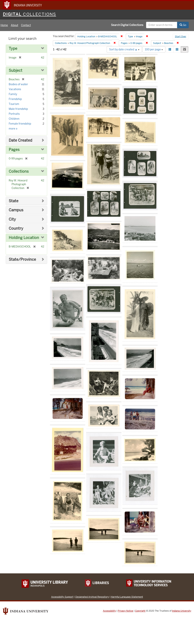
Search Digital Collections (127, 25)
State (14, 201)
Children (14, 119)
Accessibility (109, 611)
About (14, 25)
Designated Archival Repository (92, 597)
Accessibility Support (62, 597)
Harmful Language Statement (127, 597)
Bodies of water (18, 84)
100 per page (154, 49)
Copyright (140, 611)
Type (13, 49)
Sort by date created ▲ (124, 49)
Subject (16, 71)
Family (13, 94)
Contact (26, 25)
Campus (16, 210)
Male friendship (18, 109)
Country (16, 228)
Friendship (15, 99)
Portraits (14, 114)
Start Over (181, 37)
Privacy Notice (126, 611)
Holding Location (24, 238)
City (12, 219)
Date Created (20, 140)
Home (4, 25)
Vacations (15, 89)
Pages (14, 150)
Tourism (14, 104)
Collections (19, 171)
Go (183, 25)
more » (13, 129)
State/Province (22, 260)
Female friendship (20, 124)
